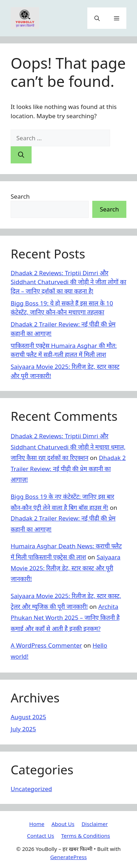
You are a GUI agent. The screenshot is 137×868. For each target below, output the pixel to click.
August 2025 (28, 717)
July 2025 (23, 729)
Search (20, 196)
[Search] (21, 155)
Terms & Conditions (86, 836)
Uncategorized (31, 789)
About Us (63, 824)
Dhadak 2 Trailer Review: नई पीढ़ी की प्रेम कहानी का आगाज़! (68, 469)
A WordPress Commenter (46, 645)
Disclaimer (95, 824)
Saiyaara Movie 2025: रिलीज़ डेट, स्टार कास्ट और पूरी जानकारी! (65, 568)
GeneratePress (68, 857)
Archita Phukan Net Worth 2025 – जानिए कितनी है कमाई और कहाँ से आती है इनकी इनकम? (65, 617)
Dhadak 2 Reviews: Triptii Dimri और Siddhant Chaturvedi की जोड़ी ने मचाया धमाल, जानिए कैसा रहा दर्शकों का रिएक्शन (68, 447)
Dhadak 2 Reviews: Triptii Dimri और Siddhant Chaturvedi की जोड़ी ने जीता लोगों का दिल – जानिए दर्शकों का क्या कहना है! (68, 282)
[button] (97, 18)
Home (37, 824)
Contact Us (40, 836)
